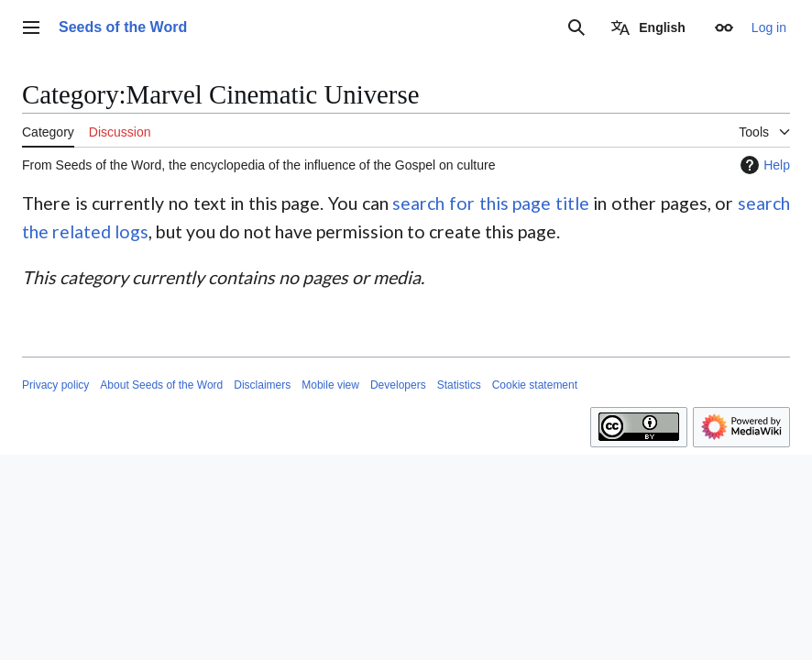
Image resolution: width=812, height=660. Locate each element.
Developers (398, 385)
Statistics (459, 385)
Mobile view (330, 385)
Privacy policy (55, 385)
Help (763, 165)
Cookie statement (535, 385)
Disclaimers (262, 385)
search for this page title (491, 203)
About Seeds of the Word (161, 385)
